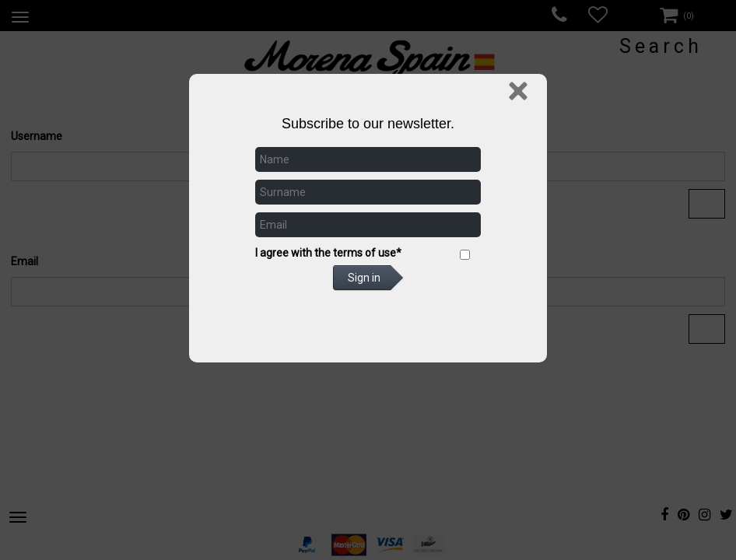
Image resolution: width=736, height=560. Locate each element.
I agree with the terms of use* (328, 253)
